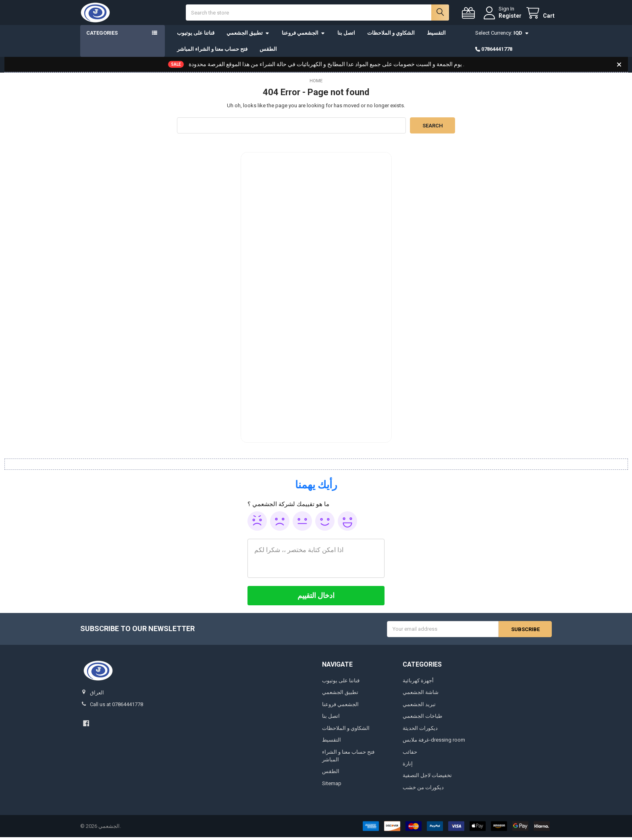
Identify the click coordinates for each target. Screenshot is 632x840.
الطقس (268, 52)
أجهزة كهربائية (418, 683)
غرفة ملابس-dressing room (434, 743)
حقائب (410, 755)
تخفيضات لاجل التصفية (427, 779)
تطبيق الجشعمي (248, 36)
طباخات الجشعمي (422, 719)
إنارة (408, 767)
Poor (280, 524)
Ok (302, 524)
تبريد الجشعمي (419, 707)
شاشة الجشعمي (421, 695)
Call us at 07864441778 (116, 708)
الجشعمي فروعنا (304, 36)
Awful (257, 524)
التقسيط (436, 36)
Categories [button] (102, 36)
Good (325, 524)
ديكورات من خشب (423, 791)
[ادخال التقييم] (316, 598)
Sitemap (332, 787)
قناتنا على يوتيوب (196, 36)
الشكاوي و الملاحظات (391, 36)
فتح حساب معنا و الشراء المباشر (212, 52)
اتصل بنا (346, 36)
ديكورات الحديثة (420, 731)
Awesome (347, 524)
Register (507, 17)
